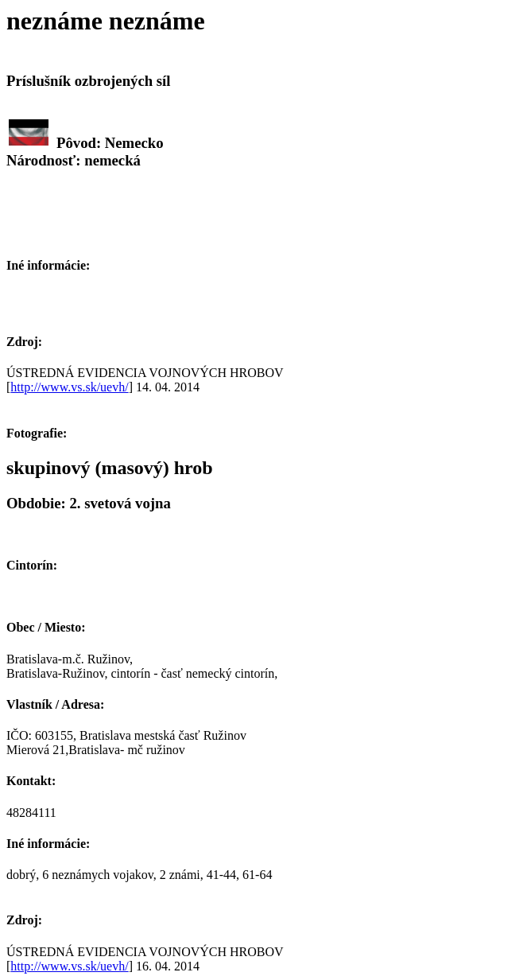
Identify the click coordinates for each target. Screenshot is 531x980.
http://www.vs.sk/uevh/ (69, 387)
